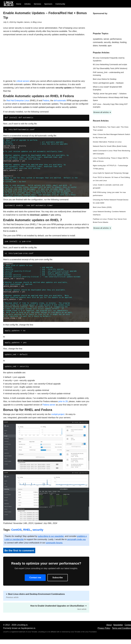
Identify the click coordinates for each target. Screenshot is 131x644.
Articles (27, 4)
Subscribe (58, 578)
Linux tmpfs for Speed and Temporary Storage (111, 173)
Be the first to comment (19, 550)
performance (116, 39)
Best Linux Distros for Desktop (105, 79)
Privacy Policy (104, 628)
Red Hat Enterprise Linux (18, 101)
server (106, 39)
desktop (115, 42)
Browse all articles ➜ (102, 112)
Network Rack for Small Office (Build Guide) (110, 146)
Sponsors (48, 4)
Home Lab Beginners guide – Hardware (108, 83)
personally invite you (77, 539)
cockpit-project (58, 414)
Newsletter (118, 625)
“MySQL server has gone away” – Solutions (110, 94)
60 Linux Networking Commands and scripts (110, 65)
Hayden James (23, 22)
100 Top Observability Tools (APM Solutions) (110, 68)
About (109, 625)
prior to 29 (63, 401)
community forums (54, 543)
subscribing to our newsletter (51, 536)
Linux (39, 22)
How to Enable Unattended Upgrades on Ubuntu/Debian (58, 607)
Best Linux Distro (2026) (102, 207)
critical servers (23, 81)
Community (60, 4)
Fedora (46, 101)
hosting (123, 42)
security (38, 530)
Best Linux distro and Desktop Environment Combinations (35, 596)
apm (110, 46)
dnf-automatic (60, 101)
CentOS (16, 530)
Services (37, 4)
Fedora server (49, 405)
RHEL (27, 530)
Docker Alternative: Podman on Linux (107, 142)
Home (19, 4)
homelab (103, 46)
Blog (35, 22)
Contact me (35, 578)
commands (98, 42)
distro (95, 46)
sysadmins (98, 39)
